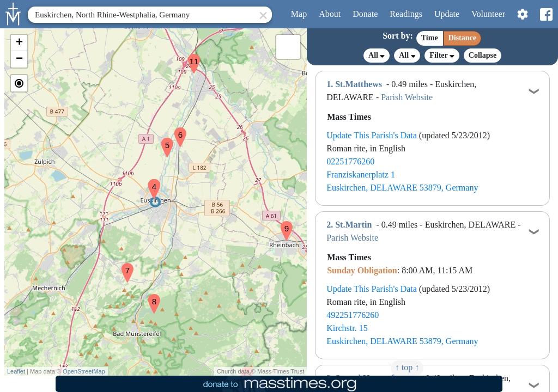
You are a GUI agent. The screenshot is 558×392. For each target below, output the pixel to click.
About (330, 14)
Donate (365, 14)
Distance (462, 38)
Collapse (483, 55)
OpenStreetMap (84, 371)
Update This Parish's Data (372, 135)
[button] (150, 182)
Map (299, 14)
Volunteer (488, 14)
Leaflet (16, 371)
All (377, 56)
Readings (406, 14)
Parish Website (407, 97)
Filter (442, 55)
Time (430, 38)
